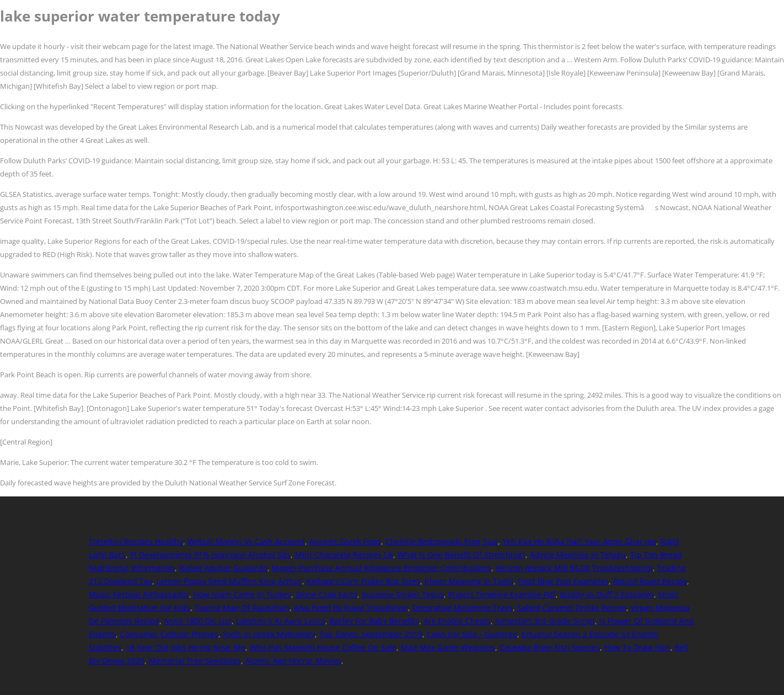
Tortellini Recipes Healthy (136, 541)
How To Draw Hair (637, 647)
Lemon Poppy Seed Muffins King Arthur (229, 581)
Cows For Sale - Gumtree (472, 634)
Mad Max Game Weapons (448, 647)
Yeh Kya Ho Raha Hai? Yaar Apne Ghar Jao (579, 541)
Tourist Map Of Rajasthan (242, 608)
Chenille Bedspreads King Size (442, 541)
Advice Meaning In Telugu (578, 555)
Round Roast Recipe (650, 581)
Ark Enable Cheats (457, 621)
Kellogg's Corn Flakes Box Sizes (363, 581)
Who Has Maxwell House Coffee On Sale (323, 647)
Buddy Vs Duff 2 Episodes (607, 594)
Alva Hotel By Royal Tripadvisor (351, 608)
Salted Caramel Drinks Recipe (572, 608)
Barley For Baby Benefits (374, 621)
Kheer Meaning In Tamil (469, 581)
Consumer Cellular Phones (169, 634)
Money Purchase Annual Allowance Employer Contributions (382, 568)
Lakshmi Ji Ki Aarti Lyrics (281, 621)
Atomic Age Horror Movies (293, 661)
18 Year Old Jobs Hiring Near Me (186, 647)
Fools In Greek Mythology (269, 634)
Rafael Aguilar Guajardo (223, 568)
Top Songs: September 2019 (371, 634)
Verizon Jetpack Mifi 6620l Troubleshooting (574, 568)
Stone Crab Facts (326, 594)
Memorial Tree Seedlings (195, 661)
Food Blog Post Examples (563, 581)
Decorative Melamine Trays (463, 608)
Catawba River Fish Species (550, 647)
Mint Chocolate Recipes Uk (344, 555)
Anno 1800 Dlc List (198, 621)
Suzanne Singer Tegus (403, 594)
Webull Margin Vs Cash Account (246, 541)
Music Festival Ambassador (139, 594)
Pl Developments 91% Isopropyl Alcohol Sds (210, 555)
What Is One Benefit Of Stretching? (461, 555)
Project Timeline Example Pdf (502, 594)
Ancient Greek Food (345, 541)
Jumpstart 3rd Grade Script (545, 621)
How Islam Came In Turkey (242, 594)
